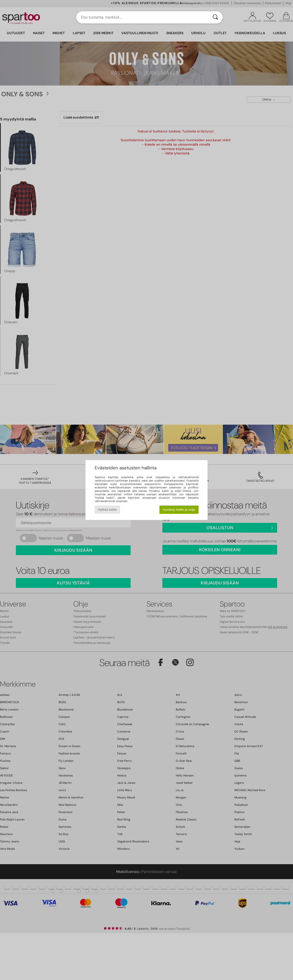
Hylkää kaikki (107, 510)
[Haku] (215, 17)
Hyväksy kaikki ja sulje (179, 510)
